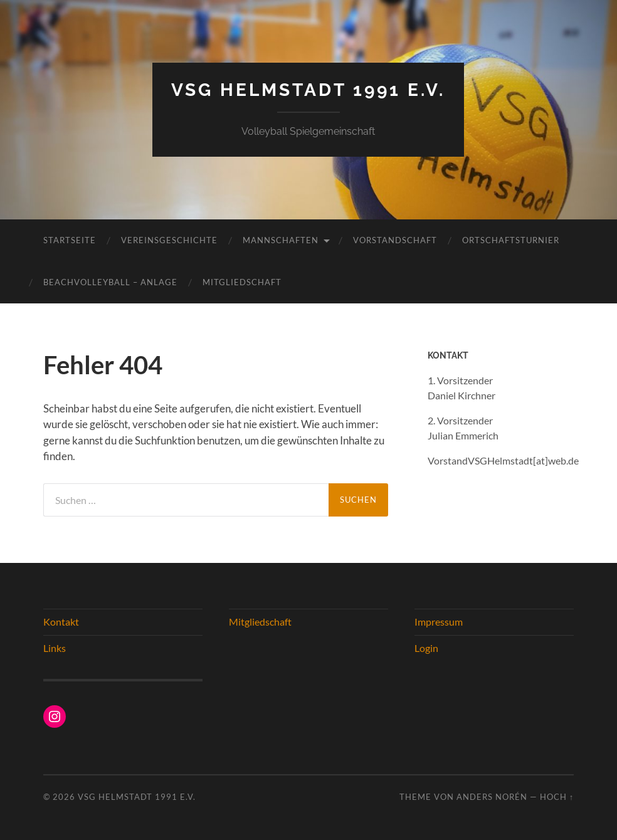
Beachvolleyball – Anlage (110, 282)
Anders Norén (492, 797)
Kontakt (61, 622)
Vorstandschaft (395, 240)
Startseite (70, 240)
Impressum (439, 622)
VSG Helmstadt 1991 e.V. (308, 90)
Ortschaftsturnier (511, 240)
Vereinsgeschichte (169, 240)
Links (55, 648)
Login (426, 648)
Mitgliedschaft (242, 282)
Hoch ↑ (557, 797)
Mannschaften (281, 240)
